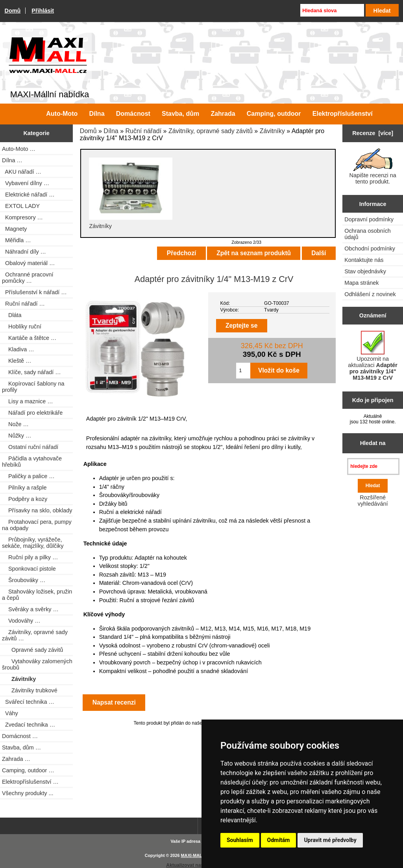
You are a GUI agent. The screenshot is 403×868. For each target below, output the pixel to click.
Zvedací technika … (29, 725)
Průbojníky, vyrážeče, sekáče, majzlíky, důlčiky (33, 543)
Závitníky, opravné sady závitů (211, 131)
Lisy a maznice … (28, 401)
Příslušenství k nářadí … (34, 292)
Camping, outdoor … (28, 770)
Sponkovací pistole (29, 569)
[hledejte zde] (373, 466)
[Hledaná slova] (332, 10)
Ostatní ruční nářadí (30, 447)
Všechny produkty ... (28, 793)
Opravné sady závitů (32, 650)
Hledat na (373, 443)
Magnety (14, 229)
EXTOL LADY (21, 206)
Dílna (111, 131)
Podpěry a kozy (25, 499)
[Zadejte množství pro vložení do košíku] (243, 371)
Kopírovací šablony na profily (33, 387)
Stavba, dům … (21, 747)
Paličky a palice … (28, 476)
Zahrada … (16, 759)
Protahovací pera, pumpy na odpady (37, 525)
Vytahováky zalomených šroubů (37, 664)
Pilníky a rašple (24, 488)
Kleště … (17, 361)
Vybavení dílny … (26, 183)
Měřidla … (17, 240)
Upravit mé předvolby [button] (330, 840)
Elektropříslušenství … (30, 782)
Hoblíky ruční (22, 326)
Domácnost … (20, 736)
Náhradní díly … (24, 252)
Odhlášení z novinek (370, 294)
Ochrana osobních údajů (368, 234)
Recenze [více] (373, 133)
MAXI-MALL (193, 855)
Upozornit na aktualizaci (373, 356)
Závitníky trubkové (30, 690)
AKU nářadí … (22, 172)
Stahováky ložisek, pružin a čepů (37, 595)
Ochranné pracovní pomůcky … (28, 278)
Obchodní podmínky (370, 249)
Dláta (12, 315)
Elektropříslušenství (343, 114)
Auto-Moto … (19, 149)
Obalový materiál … (28, 263)
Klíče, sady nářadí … (31, 372)
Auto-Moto (62, 114)
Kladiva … (18, 349)
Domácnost (133, 114)
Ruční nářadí (143, 131)
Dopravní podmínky (369, 219)
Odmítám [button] (279, 840)
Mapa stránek (361, 283)
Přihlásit (43, 11)
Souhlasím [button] (240, 840)
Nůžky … (17, 436)
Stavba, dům (180, 114)
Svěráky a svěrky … (30, 609)
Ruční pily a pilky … (30, 557)
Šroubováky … (24, 580)
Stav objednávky (365, 271)
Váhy (10, 713)
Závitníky (272, 131)
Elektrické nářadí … (28, 195)
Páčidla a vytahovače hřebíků (32, 462)
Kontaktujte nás (364, 260)
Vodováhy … (21, 621)
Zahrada (223, 114)
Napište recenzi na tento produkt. (373, 167)
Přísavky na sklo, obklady (37, 510)
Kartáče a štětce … (29, 338)
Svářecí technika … (28, 702)
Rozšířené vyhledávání (373, 501)
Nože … (15, 424)
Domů (13, 11)
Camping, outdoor (274, 114)
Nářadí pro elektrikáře (32, 413)
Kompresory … (22, 217)
